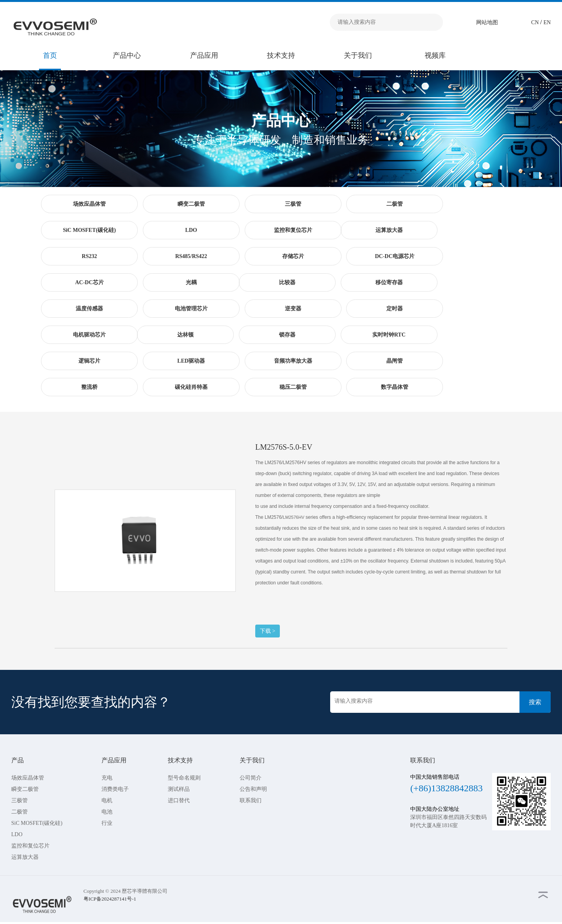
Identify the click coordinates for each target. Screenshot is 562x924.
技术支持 (281, 55)
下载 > (268, 631)
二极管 (20, 812)
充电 (107, 778)
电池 (107, 812)
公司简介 (251, 778)
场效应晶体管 (28, 778)
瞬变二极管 (25, 789)
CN (536, 22)
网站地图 (487, 22)
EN (547, 22)
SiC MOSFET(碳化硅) (37, 823)
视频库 (435, 55)
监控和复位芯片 (30, 846)
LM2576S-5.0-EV (284, 447)
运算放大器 (25, 857)
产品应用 (204, 55)
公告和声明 (253, 789)
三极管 (20, 800)
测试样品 (179, 789)
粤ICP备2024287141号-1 (110, 899)
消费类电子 (115, 789)
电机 (107, 800)
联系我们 (251, 800)
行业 (107, 823)
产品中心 (127, 55)
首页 (50, 55)
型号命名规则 (184, 778)
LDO (17, 834)
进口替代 (179, 800)
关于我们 (358, 55)
